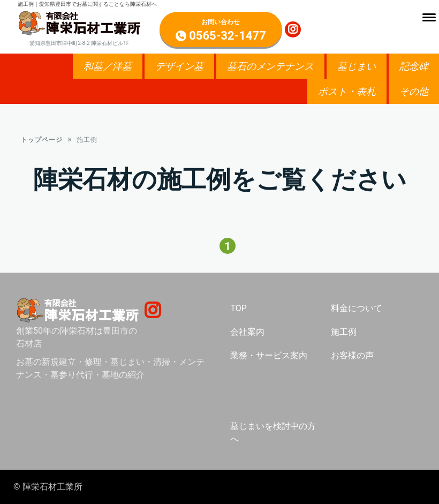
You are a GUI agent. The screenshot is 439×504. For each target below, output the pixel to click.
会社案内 (247, 334)
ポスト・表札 (347, 91)
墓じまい (357, 66)
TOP (238, 310)
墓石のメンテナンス (270, 66)
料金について (357, 310)
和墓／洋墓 (108, 66)
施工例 (344, 334)
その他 (414, 91)
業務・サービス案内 (269, 358)
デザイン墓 (179, 66)
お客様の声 (352, 358)
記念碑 (414, 66)
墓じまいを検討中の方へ (273, 435)
